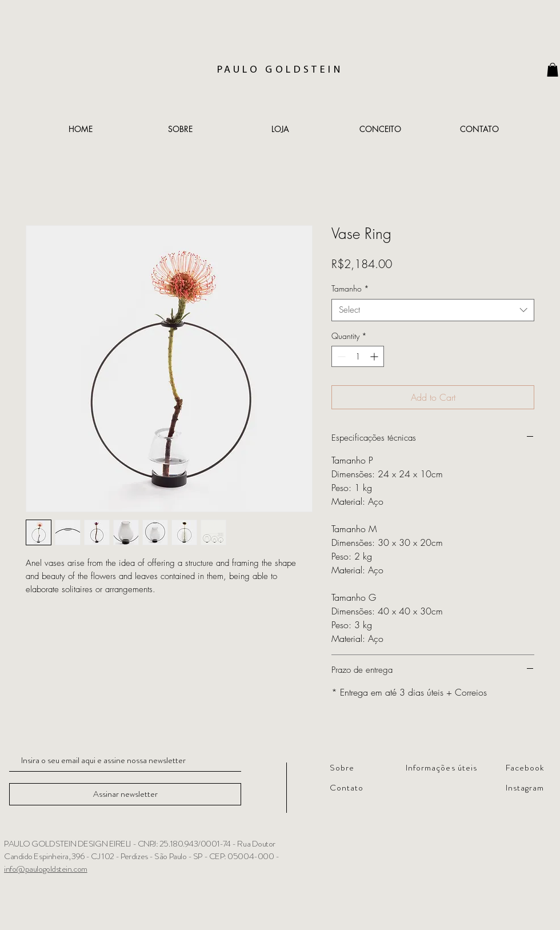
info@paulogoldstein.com (46, 869)
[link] (553, 70)
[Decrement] (340, 356)
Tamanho (350, 288)
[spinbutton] (358, 356)
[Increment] (375, 356)
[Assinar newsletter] (125, 794)
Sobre (342, 768)
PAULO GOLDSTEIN (280, 70)
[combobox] (433, 310)
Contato (347, 788)
